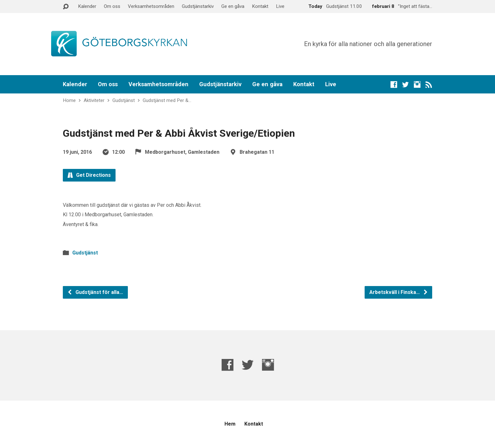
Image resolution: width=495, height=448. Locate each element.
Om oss (112, 6)
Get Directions (89, 175)
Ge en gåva (233, 6)
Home (69, 100)
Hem (230, 424)
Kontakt (260, 6)
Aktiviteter (94, 100)
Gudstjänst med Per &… (167, 100)
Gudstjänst (124, 100)
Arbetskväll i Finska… (399, 292)
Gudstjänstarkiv (198, 6)
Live (280, 6)
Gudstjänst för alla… (95, 292)
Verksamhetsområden (151, 6)
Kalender (87, 6)
